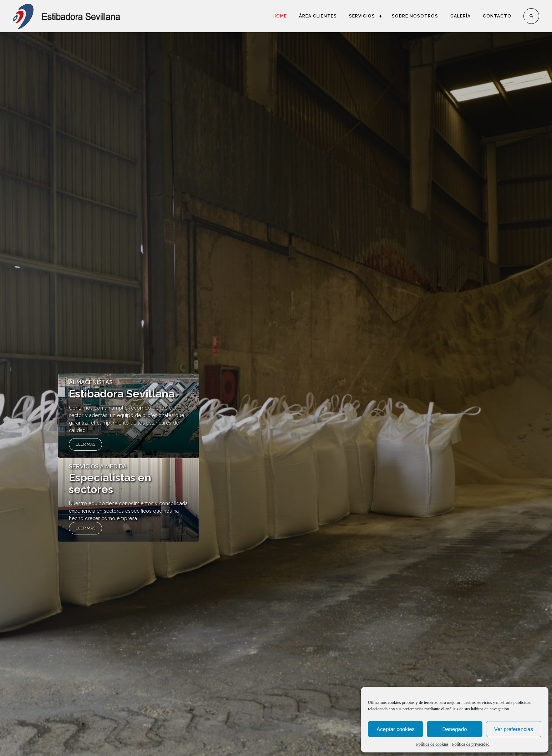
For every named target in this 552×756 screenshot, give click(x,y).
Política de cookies (432, 744)
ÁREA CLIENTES (318, 16)
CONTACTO (497, 16)
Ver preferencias (514, 729)
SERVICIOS (362, 16)
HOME (280, 16)
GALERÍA (460, 16)
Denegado (454, 729)
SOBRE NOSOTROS (415, 16)
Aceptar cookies (396, 729)
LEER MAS (85, 444)
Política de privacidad (471, 744)
